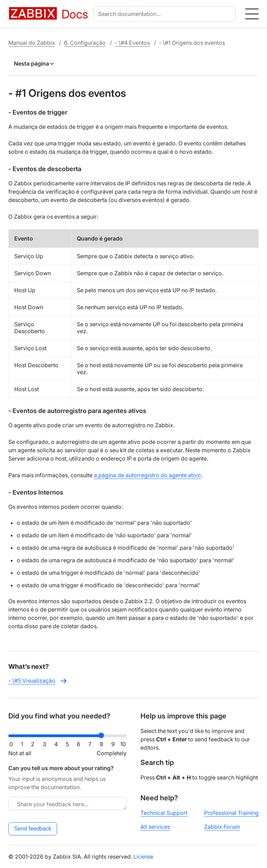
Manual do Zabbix (32, 43)
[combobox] (166, 14)
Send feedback (33, 829)
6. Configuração (85, 43)
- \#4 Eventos (132, 43)
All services (155, 827)
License (143, 857)
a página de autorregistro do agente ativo (147, 475)
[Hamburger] (252, 14)
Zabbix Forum (222, 827)
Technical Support (164, 813)
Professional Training (231, 813)
